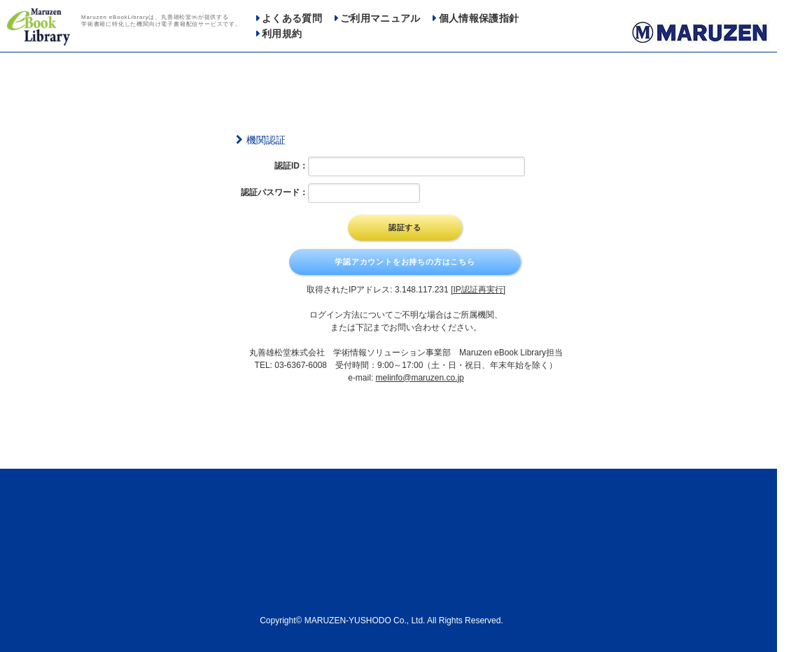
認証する (405, 227)
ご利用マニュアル (380, 19)
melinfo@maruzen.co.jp (420, 378)
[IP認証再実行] (478, 290)
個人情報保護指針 (479, 19)
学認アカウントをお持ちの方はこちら (405, 262)
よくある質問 (292, 19)
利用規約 (282, 34)
